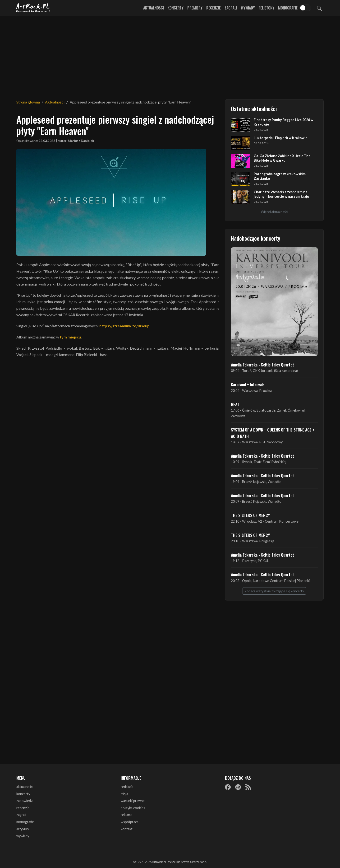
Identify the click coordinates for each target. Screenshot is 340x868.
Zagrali (231, 8)
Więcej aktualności (274, 212)
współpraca (130, 822)
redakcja (127, 787)
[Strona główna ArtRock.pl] (33, 8)
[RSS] (248, 787)
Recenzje (214, 8)
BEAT (235, 404)
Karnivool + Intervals (248, 384)
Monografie (288, 8)
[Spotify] (238, 787)
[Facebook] (228, 787)
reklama (126, 815)
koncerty (23, 794)
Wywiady (248, 8)
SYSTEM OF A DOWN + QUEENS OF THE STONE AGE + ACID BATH (273, 433)
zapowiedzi (25, 801)
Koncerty (176, 8)
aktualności (25, 787)
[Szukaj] (319, 8)
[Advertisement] (170, 55)
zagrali (21, 815)
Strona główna (28, 102)
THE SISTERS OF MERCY (250, 515)
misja (124, 794)
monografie (25, 822)
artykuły (23, 829)
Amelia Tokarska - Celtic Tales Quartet (262, 365)
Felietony (266, 8)
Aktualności (154, 8)
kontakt (127, 829)
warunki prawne (133, 801)
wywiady (23, 836)
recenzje (23, 808)
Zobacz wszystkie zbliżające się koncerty (274, 591)
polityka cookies (133, 808)
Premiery (195, 8)
